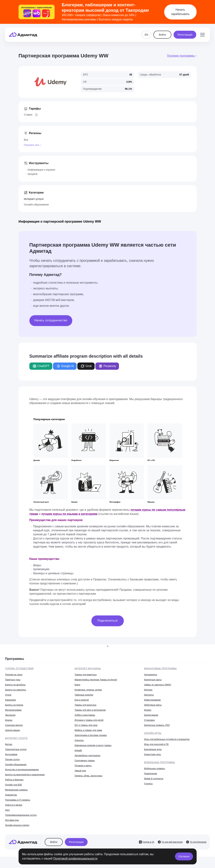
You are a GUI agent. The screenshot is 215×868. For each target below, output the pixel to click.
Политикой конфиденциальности (75, 859)
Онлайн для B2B (13, 785)
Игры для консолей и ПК (156, 744)
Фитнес (9, 744)
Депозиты (149, 695)
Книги (77, 685)
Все (26, 140)
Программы (15, 659)
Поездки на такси (14, 675)
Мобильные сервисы (154, 769)
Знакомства (11, 795)
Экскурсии (10, 715)
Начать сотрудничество (51, 320)
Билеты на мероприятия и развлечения (25, 775)
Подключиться (108, 621)
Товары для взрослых (86, 705)
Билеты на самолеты (16, 690)
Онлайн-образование (36, 205)
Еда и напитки (82, 700)
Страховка (149, 720)
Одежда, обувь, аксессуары (88, 776)
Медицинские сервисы (16, 790)
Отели (8, 695)
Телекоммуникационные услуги (21, 815)
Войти (162, 35)
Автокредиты (150, 675)
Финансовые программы (160, 669)
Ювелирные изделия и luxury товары (93, 745)
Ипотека (148, 690)
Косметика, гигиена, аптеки (88, 690)
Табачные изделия (84, 695)
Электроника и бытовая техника (91, 735)
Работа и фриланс (14, 780)
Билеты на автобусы (15, 685)
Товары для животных (86, 675)
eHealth (78, 750)
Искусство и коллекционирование (22, 770)
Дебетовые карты (153, 705)
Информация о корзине (42, 170)
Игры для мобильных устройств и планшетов (167, 739)
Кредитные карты (153, 680)
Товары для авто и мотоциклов (90, 710)
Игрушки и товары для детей (89, 720)
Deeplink (33, 174)
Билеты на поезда (14, 705)
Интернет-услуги (16, 738)
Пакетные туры (13, 680)
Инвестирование (152, 700)
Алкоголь (79, 740)
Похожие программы (181, 56)
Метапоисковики (13, 710)
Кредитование (151, 715)
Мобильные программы (159, 762)
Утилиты (148, 784)
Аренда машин (13, 730)
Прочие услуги (12, 759)
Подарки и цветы (83, 766)
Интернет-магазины (88, 669)
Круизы (9, 720)
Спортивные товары (85, 761)
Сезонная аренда (14, 725)
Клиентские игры (152, 754)
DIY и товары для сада (86, 725)
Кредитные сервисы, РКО (157, 725)
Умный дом (80, 771)
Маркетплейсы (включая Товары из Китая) (96, 680)
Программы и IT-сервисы (18, 800)
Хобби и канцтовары (85, 715)
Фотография (11, 754)
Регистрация (185, 35)
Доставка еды (12, 820)
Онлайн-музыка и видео (17, 825)
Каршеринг (11, 700)
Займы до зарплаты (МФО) (158, 685)
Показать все (32, 145)
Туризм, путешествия (19, 669)
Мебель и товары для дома (88, 730)
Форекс (148, 710)
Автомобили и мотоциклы (87, 756)
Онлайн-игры (153, 733)
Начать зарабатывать (180, 12)
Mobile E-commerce (154, 779)
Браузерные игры (153, 749)
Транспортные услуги (16, 749)
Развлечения (150, 774)
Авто (7, 810)
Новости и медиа (14, 805)
